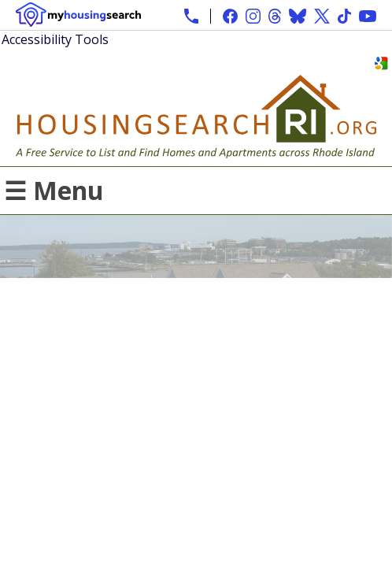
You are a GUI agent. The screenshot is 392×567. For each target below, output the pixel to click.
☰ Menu (54, 190)
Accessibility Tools (55, 39)
